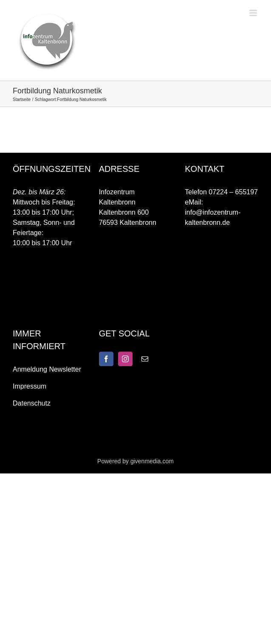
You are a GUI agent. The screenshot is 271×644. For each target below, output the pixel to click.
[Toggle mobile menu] (254, 13)
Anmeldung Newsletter (47, 369)
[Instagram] (125, 359)
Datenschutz (32, 403)
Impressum (30, 386)
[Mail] (145, 359)
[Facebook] (106, 359)
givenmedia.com (152, 461)
